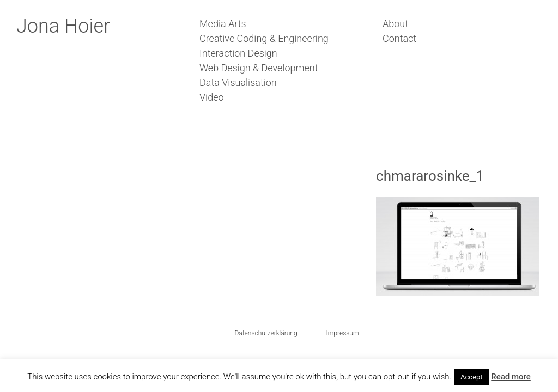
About (395, 24)
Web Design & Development (259, 68)
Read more (511, 377)
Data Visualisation (238, 82)
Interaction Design (238, 53)
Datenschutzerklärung (266, 333)
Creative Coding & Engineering (264, 38)
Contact (399, 38)
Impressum (343, 333)
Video (212, 97)
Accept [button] (472, 377)
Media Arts (223, 24)
